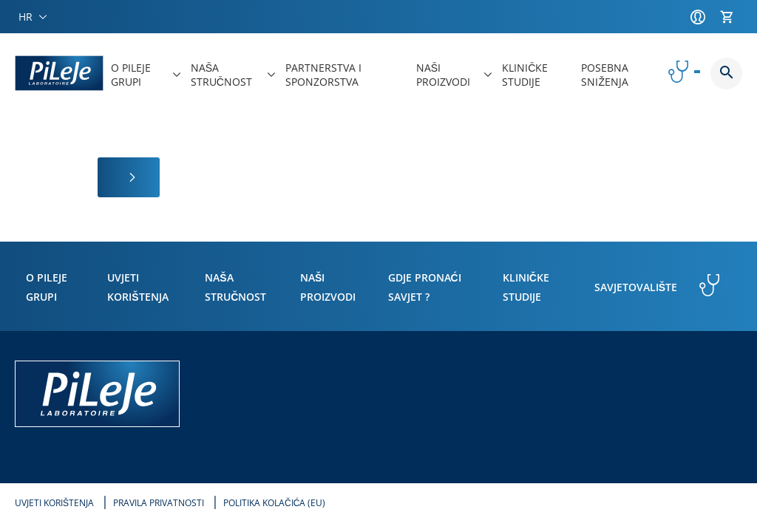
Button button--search (726, 74)
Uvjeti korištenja (54, 503)
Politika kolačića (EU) (274, 503)
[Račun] (702, 17)
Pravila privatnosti (159, 503)
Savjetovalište (636, 287)
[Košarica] (731, 17)
